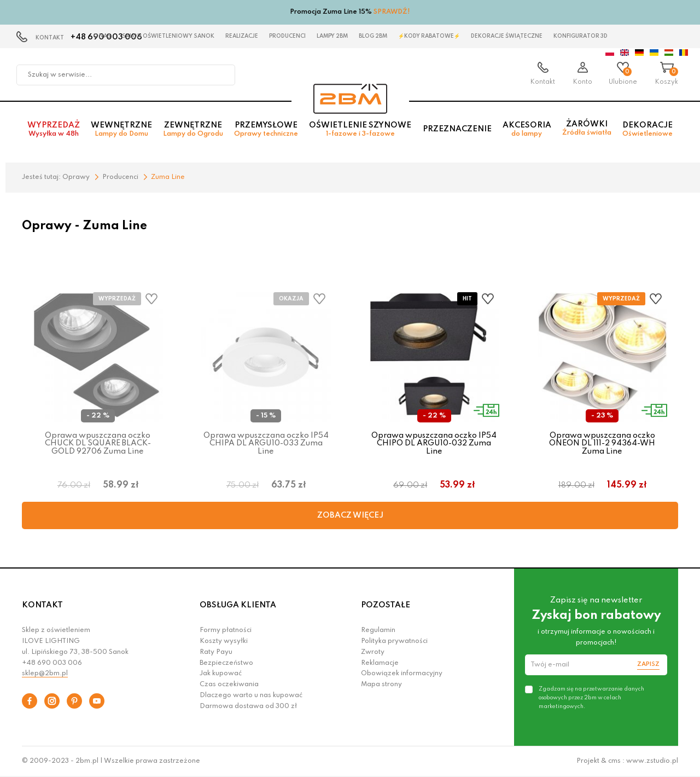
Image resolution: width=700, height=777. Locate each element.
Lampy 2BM (332, 36)
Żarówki (587, 128)
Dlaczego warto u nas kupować (251, 695)
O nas (102, 36)
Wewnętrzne (121, 129)
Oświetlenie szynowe (360, 129)
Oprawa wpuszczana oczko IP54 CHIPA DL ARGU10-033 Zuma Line (266, 443)
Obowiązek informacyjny (402, 674)
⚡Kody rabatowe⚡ (429, 36)
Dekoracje (647, 129)
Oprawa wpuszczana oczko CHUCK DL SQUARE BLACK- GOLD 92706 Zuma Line (98, 443)
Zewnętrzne (193, 129)
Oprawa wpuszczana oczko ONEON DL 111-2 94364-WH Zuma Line (602, 443)
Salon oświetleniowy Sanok (168, 36)
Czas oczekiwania (229, 685)
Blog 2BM (373, 36)
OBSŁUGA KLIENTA (238, 605)
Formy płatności (226, 630)
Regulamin (378, 630)
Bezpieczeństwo (226, 663)
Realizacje (242, 36)
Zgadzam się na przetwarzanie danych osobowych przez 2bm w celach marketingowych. (591, 698)
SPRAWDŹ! (392, 12)
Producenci (287, 36)
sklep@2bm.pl (45, 674)
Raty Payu (216, 652)
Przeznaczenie (457, 129)
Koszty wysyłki (224, 641)
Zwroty (373, 652)
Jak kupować (221, 674)
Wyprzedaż (54, 129)
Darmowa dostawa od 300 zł (248, 706)
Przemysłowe (266, 129)
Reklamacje (380, 663)
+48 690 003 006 (52, 663)
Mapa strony (381, 685)
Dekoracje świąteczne (507, 36)
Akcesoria (527, 129)
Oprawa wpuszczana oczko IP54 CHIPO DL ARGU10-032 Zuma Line (434, 443)
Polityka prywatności (394, 641)
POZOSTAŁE (386, 605)
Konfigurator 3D (581, 36)
